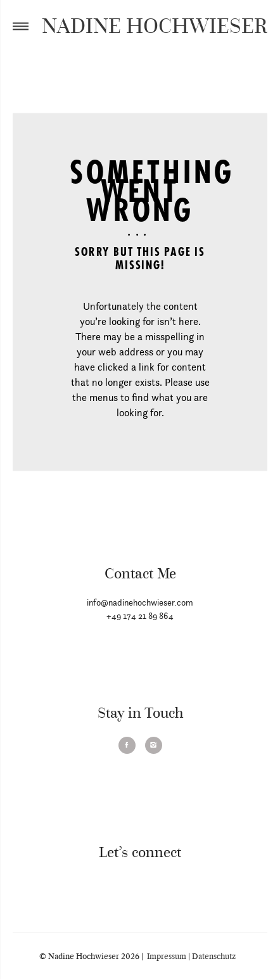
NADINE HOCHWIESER (155, 25)
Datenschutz (215, 956)
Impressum (166, 956)
